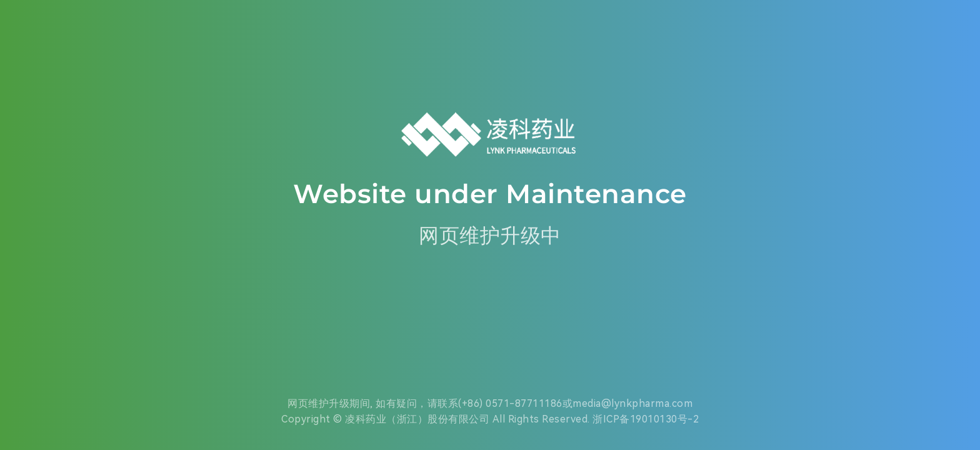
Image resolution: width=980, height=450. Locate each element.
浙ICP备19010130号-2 (646, 419)
